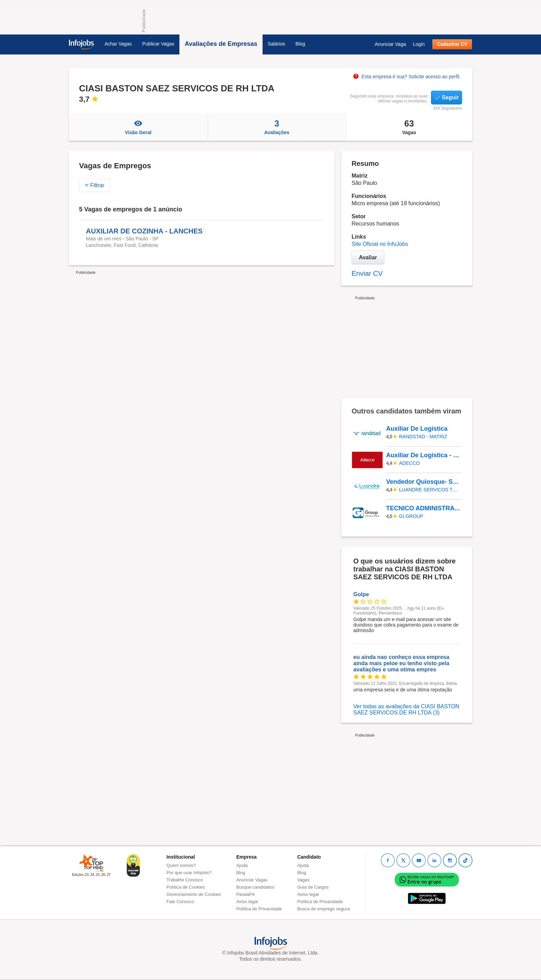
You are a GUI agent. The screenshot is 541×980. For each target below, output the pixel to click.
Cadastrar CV (452, 44)
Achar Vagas (118, 44)
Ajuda (242, 865)
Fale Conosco (180, 902)
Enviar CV (367, 273)
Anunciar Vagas (252, 880)
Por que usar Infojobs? (189, 873)
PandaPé (246, 894)
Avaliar (368, 257)
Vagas (409, 127)
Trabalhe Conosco (185, 880)
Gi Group (411, 516)
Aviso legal (247, 902)
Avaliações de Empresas (221, 44)
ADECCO (410, 463)
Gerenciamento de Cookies (194, 894)
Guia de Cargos (313, 887)
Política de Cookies (186, 887)
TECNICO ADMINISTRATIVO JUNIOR (424, 508)
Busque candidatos (255, 887)
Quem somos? (181, 865)
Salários (277, 44)
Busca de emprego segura (323, 909)
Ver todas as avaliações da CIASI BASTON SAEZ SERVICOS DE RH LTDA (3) (406, 709)
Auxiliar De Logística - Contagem (424, 455)
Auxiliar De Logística (417, 429)
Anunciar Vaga (390, 44)
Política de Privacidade (259, 909)
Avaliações (277, 127)
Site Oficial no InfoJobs (380, 244)
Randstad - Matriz (423, 437)
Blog (300, 44)
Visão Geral (138, 127)
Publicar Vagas (158, 44)
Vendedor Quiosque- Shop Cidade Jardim (424, 482)
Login (419, 44)
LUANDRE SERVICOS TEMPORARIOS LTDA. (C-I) (430, 490)
